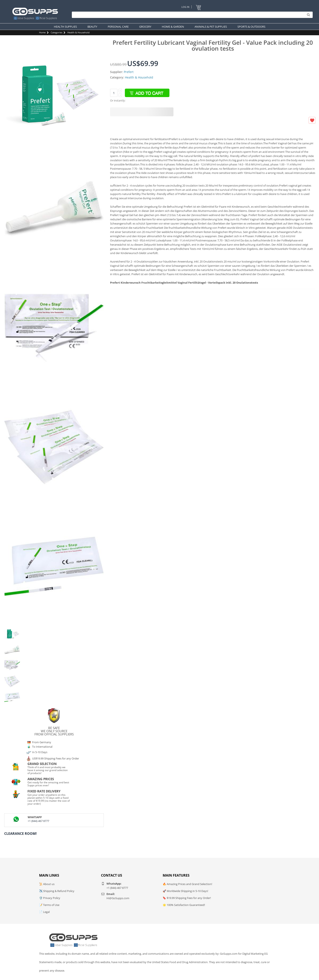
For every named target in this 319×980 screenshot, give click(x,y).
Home (42, 32)
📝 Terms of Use (49, 905)
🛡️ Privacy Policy (50, 898)
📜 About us (47, 884)
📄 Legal (44, 912)
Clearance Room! (20, 834)
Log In (185, 7)
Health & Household (78, 32)
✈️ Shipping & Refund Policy (57, 891)
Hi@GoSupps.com (118, 898)
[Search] (191, 15)
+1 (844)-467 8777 (38, 821)
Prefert (129, 72)
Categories (57, 32)
